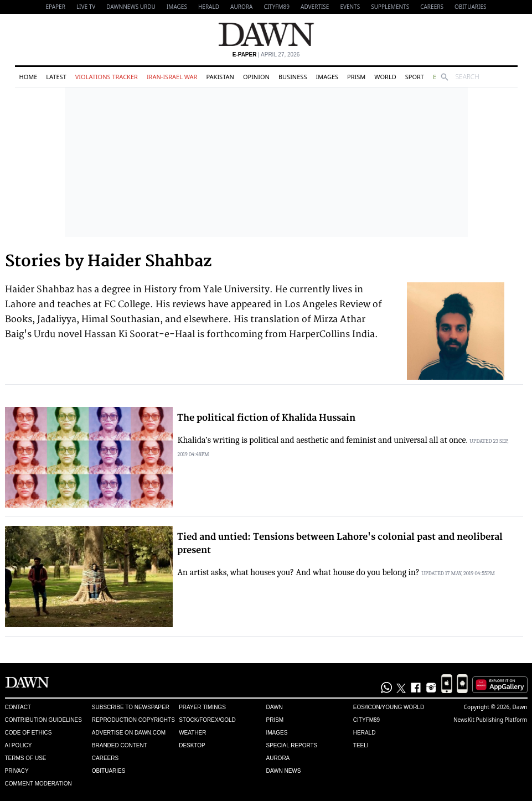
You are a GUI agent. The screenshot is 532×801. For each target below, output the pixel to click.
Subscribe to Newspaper (131, 707)
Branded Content (120, 745)
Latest (56, 77)
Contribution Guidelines (43, 720)
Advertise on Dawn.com (129, 733)
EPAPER (56, 7)
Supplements (390, 7)
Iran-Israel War (172, 77)
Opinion (256, 77)
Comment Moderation (38, 784)
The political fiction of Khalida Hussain (266, 418)
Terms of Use (26, 758)
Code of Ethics (29, 733)
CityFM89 (277, 7)
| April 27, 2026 (266, 55)
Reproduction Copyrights (133, 720)
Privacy (17, 771)
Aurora (241, 7)
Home (29, 77)
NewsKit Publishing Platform (490, 720)
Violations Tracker (107, 77)
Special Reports (291, 745)
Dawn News (283, 771)
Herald (209, 7)
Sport (415, 77)
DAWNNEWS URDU (131, 7)
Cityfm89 (366, 720)
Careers (432, 7)
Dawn (274, 707)
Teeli (361, 745)
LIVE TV (86, 7)
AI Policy (19, 745)
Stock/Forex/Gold (207, 720)
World (385, 77)
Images (177, 7)
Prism (356, 77)
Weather (192, 733)
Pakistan (220, 77)
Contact (18, 707)
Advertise (315, 7)
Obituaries (471, 7)
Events (350, 7)
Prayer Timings (202, 707)
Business (293, 77)
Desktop (192, 745)
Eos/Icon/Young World (389, 707)
